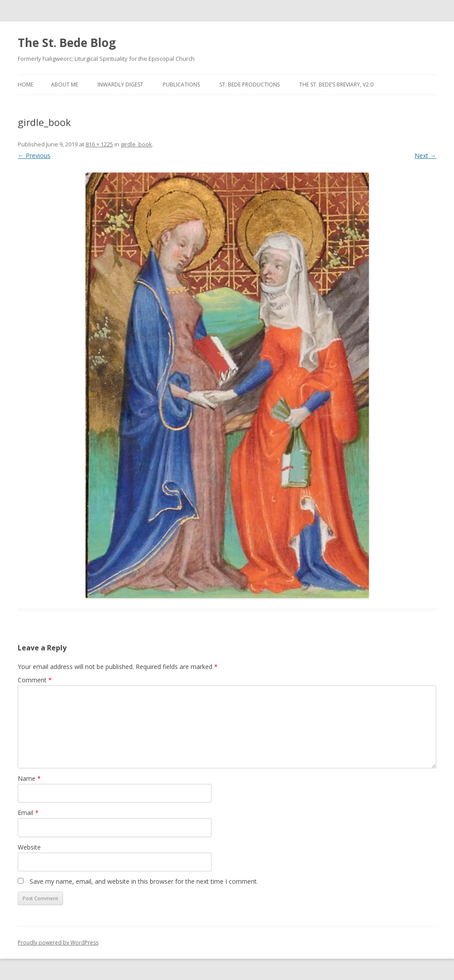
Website (29, 847)
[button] (227, 385)
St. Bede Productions (250, 85)
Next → (425, 155)
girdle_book (136, 144)
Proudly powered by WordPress (58, 943)
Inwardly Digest (120, 85)
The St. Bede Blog (67, 43)
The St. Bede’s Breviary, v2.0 (336, 85)
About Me (65, 85)
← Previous (34, 155)
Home (25, 85)
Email (28, 813)
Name (29, 778)
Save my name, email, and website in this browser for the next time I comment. (144, 881)
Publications (181, 85)
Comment (35, 680)
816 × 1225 (99, 144)
